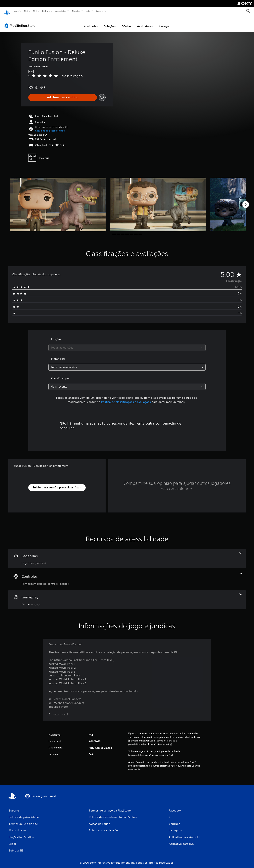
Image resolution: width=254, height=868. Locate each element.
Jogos (15, 11)
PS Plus (46, 11)
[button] (50, 127)
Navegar (164, 22)
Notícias (76, 11)
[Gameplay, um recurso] (127, 596)
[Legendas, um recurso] (127, 555)
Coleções (110, 22)
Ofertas (126, 22)
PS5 (26, 11)
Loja (88, 11)
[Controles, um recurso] (127, 575)
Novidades (91, 22)
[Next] (246, 201)
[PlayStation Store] (21, 22)
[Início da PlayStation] (7, 11)
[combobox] (127, 344)
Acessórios (61, 11)
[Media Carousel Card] (58, 201)
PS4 (35, 11)
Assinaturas (145, 22)
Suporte (99, 11)
